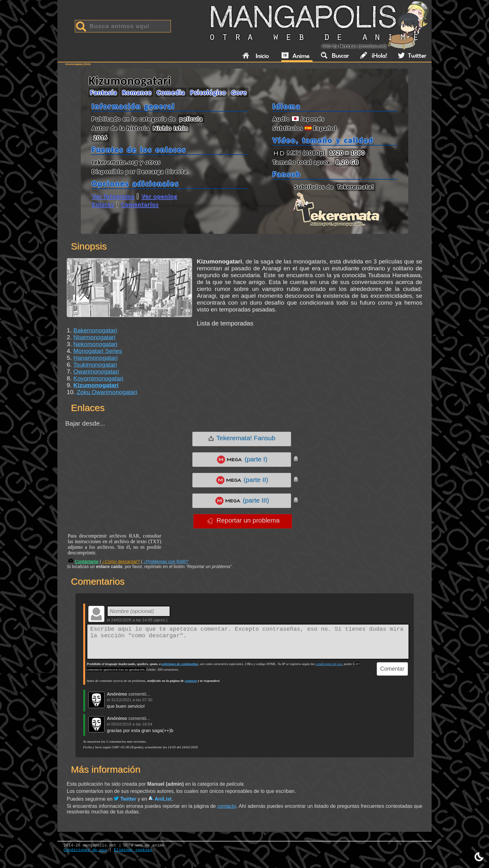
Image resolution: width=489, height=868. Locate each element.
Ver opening (159, 196)
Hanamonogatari (95, 358)
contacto (191, 681)
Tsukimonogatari (95, 365)
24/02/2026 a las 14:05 (132, 620)
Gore (239, 92)
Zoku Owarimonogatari (107, 392)
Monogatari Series (98, 351)
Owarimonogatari (96, 371)
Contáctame (83, 562)
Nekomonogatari (95, 344)
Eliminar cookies (133, 850)
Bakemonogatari (95, 330)
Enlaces (103, 204)
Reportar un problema (243, 520)
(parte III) (242, 501)
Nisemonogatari (94, 337)
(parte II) (242, 480)
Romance (137, 92)
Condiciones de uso (85, 850)
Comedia (171, 92)
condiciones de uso (329, 664)
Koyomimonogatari (98, 378)
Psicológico (208, 92)
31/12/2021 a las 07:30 (132, 700)
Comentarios (140, 204)
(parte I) (242, 460)
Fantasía (104, 92)
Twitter (125, 799)
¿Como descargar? (121, 562)
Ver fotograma (113, 196)
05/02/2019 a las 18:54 (132, 724)
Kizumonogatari (96, 385)
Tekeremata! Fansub (242, 438)
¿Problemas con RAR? (166, 562)
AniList (160, 799)
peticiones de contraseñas (180, 664)
